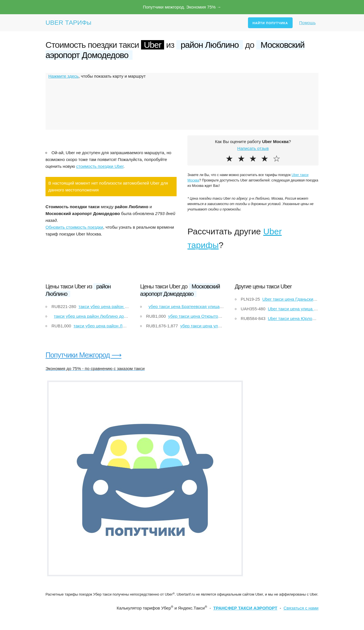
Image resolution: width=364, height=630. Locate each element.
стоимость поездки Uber (100, 166)
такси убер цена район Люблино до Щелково (98, 316)
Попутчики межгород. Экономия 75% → (182, 7)
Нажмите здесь (63, 76)
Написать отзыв (253, 148)
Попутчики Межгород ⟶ (83, 355)
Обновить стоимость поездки (74, 227)
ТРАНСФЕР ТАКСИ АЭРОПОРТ (245, 608)
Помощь (307, 23)
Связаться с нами (301, 608)
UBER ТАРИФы (68, 23)
